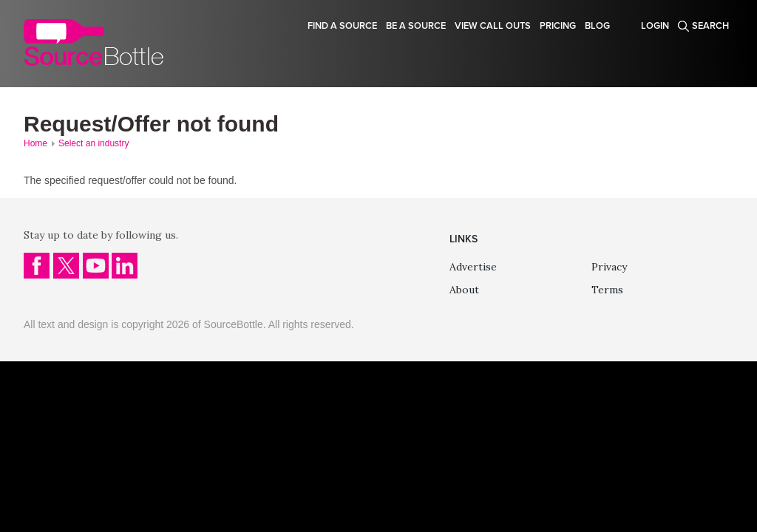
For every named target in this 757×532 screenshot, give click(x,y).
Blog (597, 26)
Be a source (416, 26)
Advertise (473, 267)
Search (710, 26)
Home (35, 143)
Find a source (342, 26)
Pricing (558, 26)
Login (655, 26)
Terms (607, 290)
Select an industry (94, 143)
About (464, 290)
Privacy (609, 267)
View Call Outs (493, 26)
